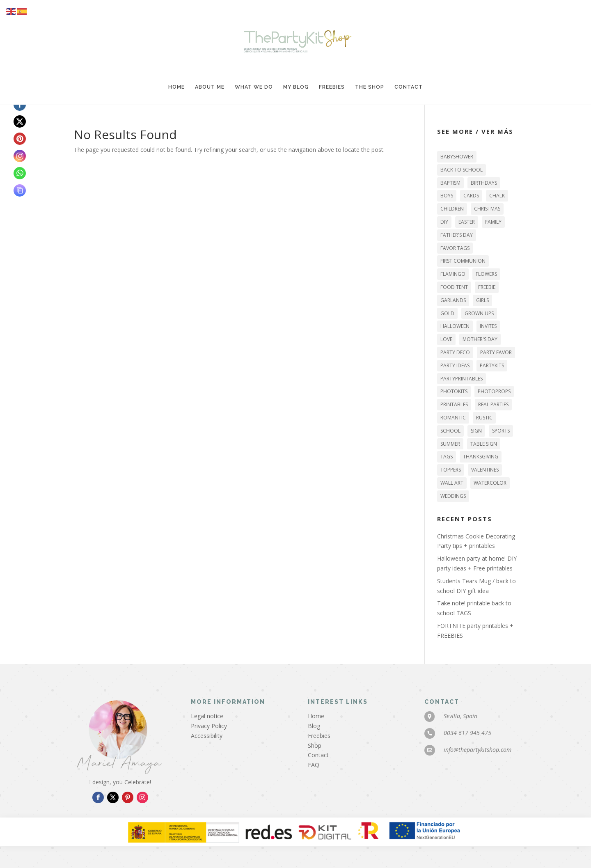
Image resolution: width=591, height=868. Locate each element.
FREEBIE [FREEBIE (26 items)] (487, 287)
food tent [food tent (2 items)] (454, 287)
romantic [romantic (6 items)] (453, 418)
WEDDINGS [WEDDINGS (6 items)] (453, 496)
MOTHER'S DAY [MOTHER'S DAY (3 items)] (480, 339)
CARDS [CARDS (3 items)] (471, 196)
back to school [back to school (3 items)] (462, 170)
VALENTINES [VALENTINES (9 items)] (485, 470)
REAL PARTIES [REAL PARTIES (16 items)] (493, 404)
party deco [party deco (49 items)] (455, 352)
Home (176, 87)
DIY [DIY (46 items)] (444, 222)
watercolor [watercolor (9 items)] (490, 483)
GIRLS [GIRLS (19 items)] (482, 300)
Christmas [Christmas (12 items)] (487, 209)
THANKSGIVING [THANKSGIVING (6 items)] (481, 457)
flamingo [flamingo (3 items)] (453, 274)
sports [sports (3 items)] (501, 431)
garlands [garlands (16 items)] (453, 300)
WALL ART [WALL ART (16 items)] (452, 483)
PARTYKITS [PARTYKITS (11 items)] (492, 365)
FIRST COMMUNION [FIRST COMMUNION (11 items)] (463, 261)
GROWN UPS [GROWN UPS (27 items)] (479, 313)
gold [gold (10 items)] (447, 313)
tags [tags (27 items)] (447, 457)
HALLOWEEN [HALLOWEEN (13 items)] (455, 326)
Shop (315, 745)
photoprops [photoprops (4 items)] (494, 391)
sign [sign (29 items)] (476, 431)
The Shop (370, 87)
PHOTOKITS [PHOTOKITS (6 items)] (454, 391)
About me (210, 87)
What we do (254, 87)
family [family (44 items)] (493, 222)
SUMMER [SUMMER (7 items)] (450, 444)
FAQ (314, 765)
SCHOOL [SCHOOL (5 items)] (450, 431)
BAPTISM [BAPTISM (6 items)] (450, 183)
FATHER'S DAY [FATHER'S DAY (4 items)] (457, 235)
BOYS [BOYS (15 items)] (447, 196)
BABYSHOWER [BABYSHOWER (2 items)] (457, 157)
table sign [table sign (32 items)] (484, 444)
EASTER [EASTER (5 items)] (467, 222)
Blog (314, 726)
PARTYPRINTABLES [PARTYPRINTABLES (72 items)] (462, 379)
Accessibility (207, 736)
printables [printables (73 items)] (454, 404)
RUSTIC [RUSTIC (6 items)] (484, 418)
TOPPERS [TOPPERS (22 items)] (451, 470)
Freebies (332, 87)
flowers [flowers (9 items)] (486, 274)
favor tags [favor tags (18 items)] (455, 248)
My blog (296, 87)
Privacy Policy (209, 726)
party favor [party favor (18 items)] (496, 352)
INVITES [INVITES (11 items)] (488, 326)
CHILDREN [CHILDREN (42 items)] (452, 209)
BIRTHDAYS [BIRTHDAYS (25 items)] (484, 183)
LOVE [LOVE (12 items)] (446, 339)
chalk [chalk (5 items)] (497, 196)
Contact (409, 87)
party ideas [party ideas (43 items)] (455, 365)
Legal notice (207, 716)
